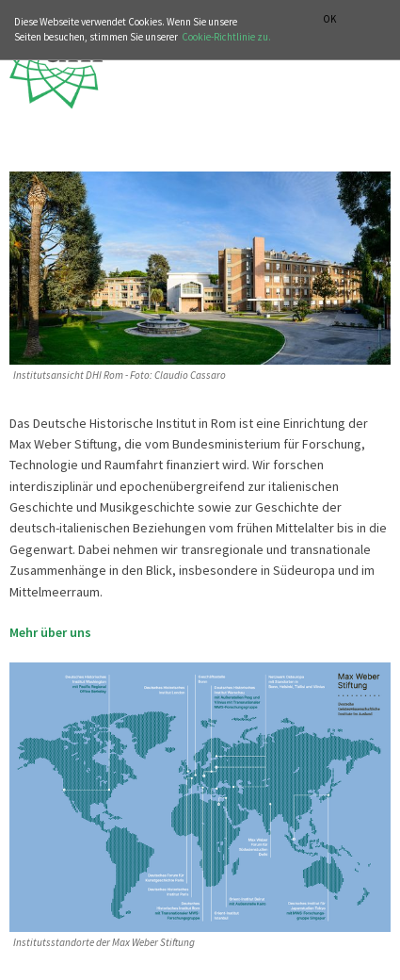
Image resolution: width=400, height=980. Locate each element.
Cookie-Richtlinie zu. (226, 37)
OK (329, 19)
